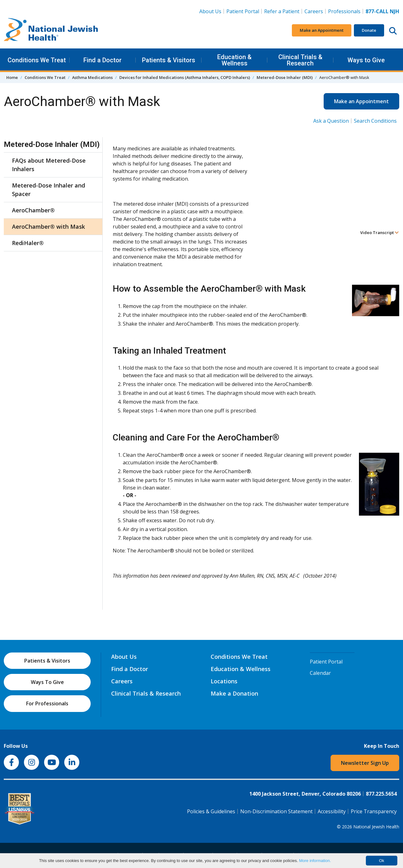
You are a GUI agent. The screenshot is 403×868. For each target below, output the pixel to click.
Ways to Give (366, 60)
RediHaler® (28, 243)
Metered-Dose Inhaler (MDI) (285, 77)
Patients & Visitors (169, 60)
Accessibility (332, 811)
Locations (224, 681)
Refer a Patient (282, 11)
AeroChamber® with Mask (48, 227)
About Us (210, 11)
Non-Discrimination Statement (276, 811)
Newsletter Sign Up (365, 763)
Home (12, 77)
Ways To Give (47, 682)
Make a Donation (234, 693)
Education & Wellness (234, 60)
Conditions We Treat (37, 60)
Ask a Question (331, 121)
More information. (315, 861)
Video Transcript (380, 232)
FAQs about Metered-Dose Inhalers (49, 165)
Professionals (344, 11)
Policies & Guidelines (211, 811)
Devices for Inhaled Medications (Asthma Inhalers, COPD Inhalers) (185, 77)
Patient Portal (243, 11)
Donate (369, 30)
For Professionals (47, 703)
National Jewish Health (376, 827)
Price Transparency (374, 811)
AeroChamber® (33, 210)
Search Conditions (375, 121)
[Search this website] (393, 31)
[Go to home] (51, 31)
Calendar (320, 673)
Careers (314, 11)
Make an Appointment (322, 30)
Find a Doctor (102, 60)
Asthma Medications (92, 77)
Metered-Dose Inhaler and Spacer (48, 190)
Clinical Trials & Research (300, 60)
